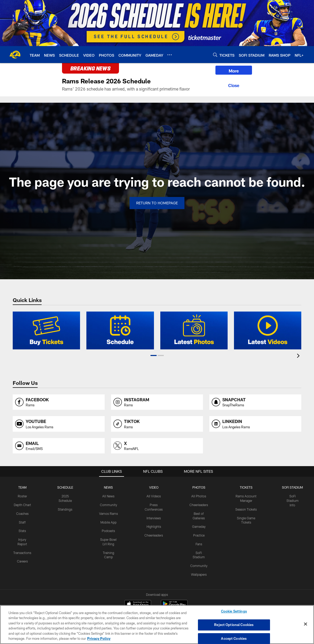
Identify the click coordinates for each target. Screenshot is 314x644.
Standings (65, 509)
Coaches (22, 514)
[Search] (215, 55)
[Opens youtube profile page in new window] (59, 424)
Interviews (154, 518)
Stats (22, 531)
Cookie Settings (234, 611)
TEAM (22, 487)
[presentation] (299, 356)
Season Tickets (246, 509)
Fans (199, 544)
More (234, 71)
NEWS (108, 487)
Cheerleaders (154, 535)
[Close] (234, 85)
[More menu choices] (170, 55)
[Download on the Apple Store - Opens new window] (138, 605)
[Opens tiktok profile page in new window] (157, 424)
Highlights (154, 526)
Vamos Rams (109, 514)
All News (108, 496)
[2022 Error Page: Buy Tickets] (46, 330)
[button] (154, 355)
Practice (199, 535)
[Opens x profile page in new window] (157, 446)
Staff (22, 522)
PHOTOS (199, 487)
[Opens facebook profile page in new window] (59, 402)
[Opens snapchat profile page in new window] (255, 402)
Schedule (65, 487)
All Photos (199, 496)
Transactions (22, 553)
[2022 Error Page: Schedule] (120, 330)
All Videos (154, 496)
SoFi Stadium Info (293, 501)
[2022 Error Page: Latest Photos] (194, 330)
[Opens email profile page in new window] (59, 446)
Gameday (199, 526)
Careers (22, 561)
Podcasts (108, 531)
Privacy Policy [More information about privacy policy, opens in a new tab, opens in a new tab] (99, 638)
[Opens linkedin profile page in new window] (255, 424)
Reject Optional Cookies (234, 625)
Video (154, 487)
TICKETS (246, 487)
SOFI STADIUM (292, 487)
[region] (157, 625)
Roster (22, 496)
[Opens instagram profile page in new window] (157, 402)
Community (109, 505)
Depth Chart (22, 505)
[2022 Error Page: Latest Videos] (268, 330)
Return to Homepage (157, 203)
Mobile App (109, 522)
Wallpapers (199, 574)
